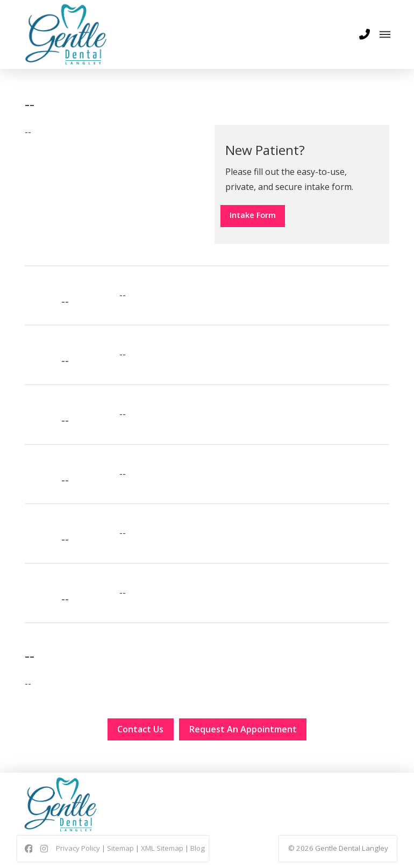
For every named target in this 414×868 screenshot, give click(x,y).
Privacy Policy (78, 855)
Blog (198, 855)
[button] (365, 34)
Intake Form (260, 216)
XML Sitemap (162, 855)
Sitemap (120, 855)
